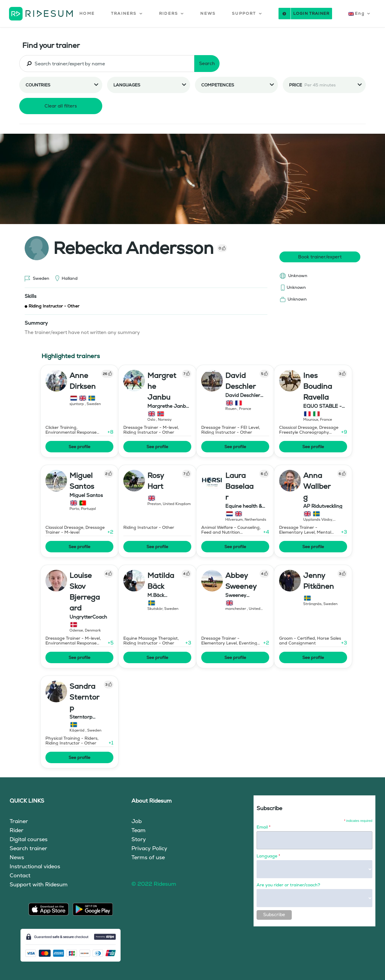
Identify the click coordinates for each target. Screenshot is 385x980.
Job (137, 821)
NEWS (208, 13)
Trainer (19, 821)
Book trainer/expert (320, 257)
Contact (20, 875)
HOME (87, 13)
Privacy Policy (149, 848)
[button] (127, 14)
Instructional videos (35, 866)
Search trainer (28, 848)
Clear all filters (61, 106)
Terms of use (148, 857)
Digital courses (29, 839)
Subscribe (274, 914)
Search (207, 63)
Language (268, 856)
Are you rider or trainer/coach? (288, 885)
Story (139, 839)
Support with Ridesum (39, 884)
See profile (79, 447)
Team (139, 830)
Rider (17, 830)
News (17, 857)
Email (263, 827)
